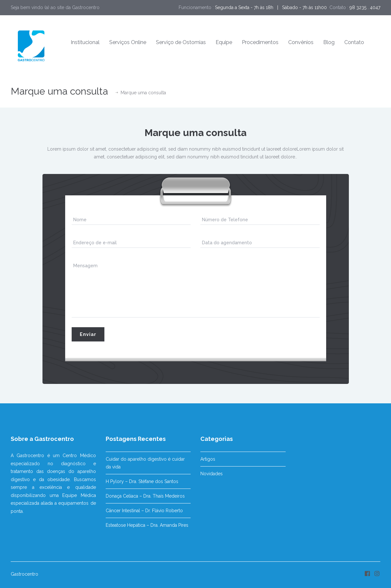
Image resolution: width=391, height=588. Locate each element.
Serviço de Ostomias (181, 42)
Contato (354, 42)
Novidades (212, 474)
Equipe (224, 42)
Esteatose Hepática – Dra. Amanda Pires (147, 525)
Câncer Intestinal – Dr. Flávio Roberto (144, 511)
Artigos (208, 459)
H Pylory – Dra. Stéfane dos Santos (142, 481)
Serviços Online (128, 42)
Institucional (85, 42)
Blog (329, 42)
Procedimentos (260, 42)
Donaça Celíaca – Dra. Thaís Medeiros (145, 496)
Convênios (301, 42)
